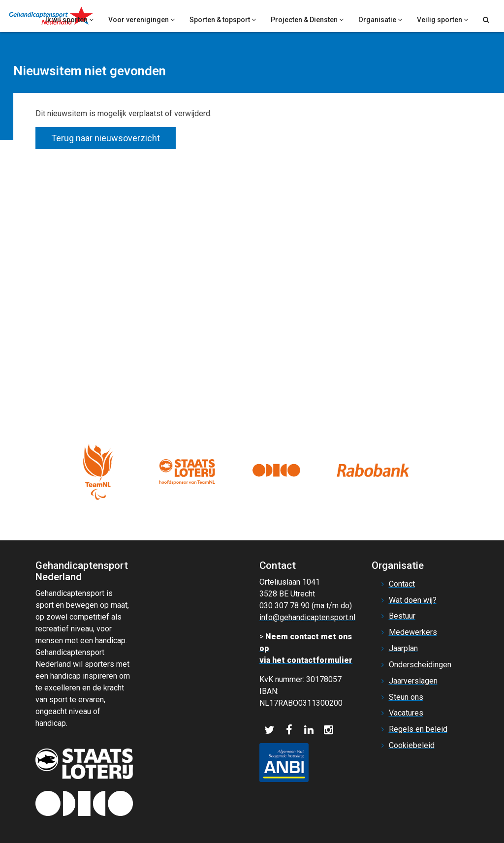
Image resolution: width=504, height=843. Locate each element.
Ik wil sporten (69, 20)
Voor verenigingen (142, 20)
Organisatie (380, 20)
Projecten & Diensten (307, 20)
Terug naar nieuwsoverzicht (106, 138)
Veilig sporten (442, 20)
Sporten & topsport (223, 20)
